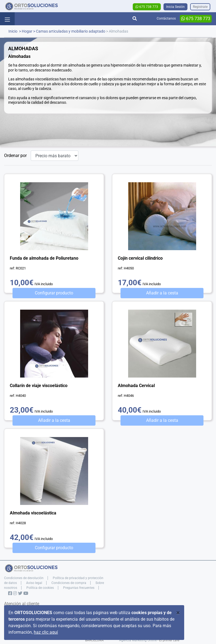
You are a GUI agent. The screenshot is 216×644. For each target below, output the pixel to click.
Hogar (27, 31)
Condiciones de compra (69, 583)
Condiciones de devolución (24, 578)
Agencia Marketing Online (138, 640)
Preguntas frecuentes (79, 588)
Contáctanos (166, 18)
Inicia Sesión (175, 7)
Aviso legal (34, 583)
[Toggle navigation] (7, 19)
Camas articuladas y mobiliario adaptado (71, 31)
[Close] (178, 613)
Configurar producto (54, 293)
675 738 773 (147, 7)
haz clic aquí (46, 632)
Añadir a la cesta (162, 293)
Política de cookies (40, 588)
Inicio (13, 31)
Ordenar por (15, 155)
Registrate (200, 7)
